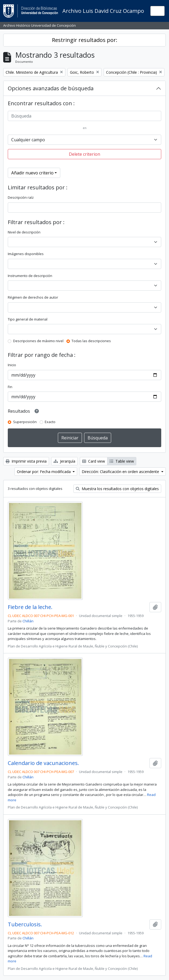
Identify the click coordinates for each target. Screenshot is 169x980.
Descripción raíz (21, 197)
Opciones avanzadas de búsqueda (51, 88)
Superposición (25, 422)
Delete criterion (84, 154)
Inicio (12, 365)
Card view (94, 461)
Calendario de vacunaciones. (43, 763)
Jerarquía (64, 461)
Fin (10, 387)
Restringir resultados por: (85, 40)
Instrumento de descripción (30, 276)
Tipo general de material (28, 319)
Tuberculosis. (25, 924)
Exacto (50, 422)
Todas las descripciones (91, 341)
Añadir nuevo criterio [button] (32, 173)
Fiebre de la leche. (30, 607)
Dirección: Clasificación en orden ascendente (121, 472)
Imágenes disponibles (26, 254)
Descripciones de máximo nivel (38, 341)
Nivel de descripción (24, 232)
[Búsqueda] (84, 116)
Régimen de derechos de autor (33, 297)
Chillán (28, 621)
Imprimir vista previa (26, 461)
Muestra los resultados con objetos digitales (117, 489)
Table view (122, 461)
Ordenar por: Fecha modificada (44, 472)
